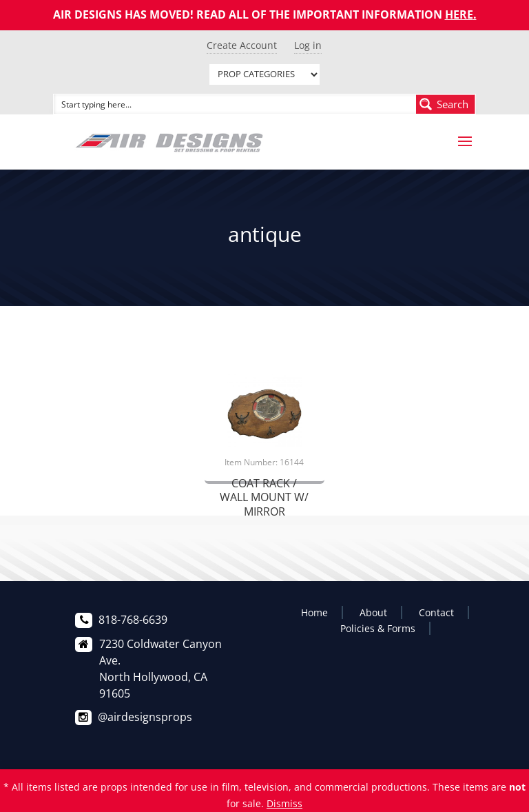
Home (314, 612)
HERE (459, 14)
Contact (436, 612)
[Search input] (236, 104)
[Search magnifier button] (446, 104)
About (373, 612)
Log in (308, 45)
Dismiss (284, 803)
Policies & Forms (378, 628)
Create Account (242, 45)
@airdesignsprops (145, 717)
